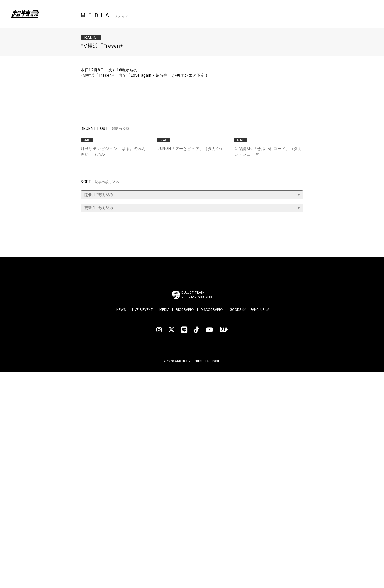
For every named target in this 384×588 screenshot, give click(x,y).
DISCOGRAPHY (212, 310)
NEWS (121, 310)
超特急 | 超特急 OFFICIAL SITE (25, 14)
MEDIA (164, 310)
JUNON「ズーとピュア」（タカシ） (191, 149)
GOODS (236, 310)
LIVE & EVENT (142, 310)
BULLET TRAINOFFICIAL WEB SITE (197, 295)
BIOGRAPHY (185, 310)
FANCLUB (258, 310)
